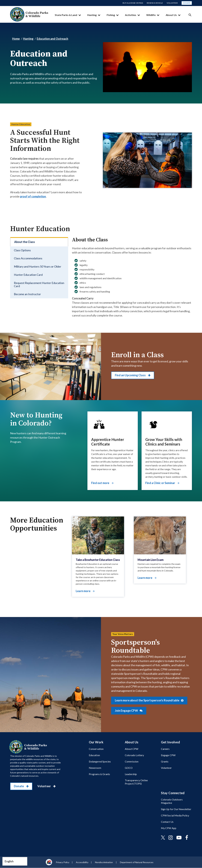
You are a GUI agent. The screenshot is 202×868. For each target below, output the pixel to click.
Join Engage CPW (127, 711)
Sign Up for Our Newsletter (176, 809)
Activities (131, 15)
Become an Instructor (27, 294)
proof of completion (33, 196)
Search (190, 15)
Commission (132, 761)
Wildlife (151, 15)
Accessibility (82, 862)
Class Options (22, 250)
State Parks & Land (66, 15)
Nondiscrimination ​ (104, 862)
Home (16, 39)
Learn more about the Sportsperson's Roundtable (147, 700)
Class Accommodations (28, 258)
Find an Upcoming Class (131, 375)
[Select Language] (15, 861)
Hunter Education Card (28, 275)
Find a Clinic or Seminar (160, 483)
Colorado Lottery (134, 755)
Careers (165, 749)
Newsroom (95, 768)
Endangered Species (100, 761)
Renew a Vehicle (155, 3)
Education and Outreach (52, 39)
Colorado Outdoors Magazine (172, 801)
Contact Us (167, 822)
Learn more (83, 591)
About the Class (25, 242)
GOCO (129, 768)
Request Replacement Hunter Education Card (39, 284)
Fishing (111, 15)
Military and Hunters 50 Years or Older (38, 266)
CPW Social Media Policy (175, 815)
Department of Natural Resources (137, 862)
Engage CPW (168, 755)
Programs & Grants (100, 774)
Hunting (92, 15)
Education (94, 755)
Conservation (96, 749)
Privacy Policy (63, 862)
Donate (187, 3)
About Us (171, 15)
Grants (165, 761)
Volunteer (172, 3)
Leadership (131, 774)
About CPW (132, 749)
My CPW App (169, 828)
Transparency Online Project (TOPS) (136, 782)
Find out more (101, 483)
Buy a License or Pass (133, 3)
